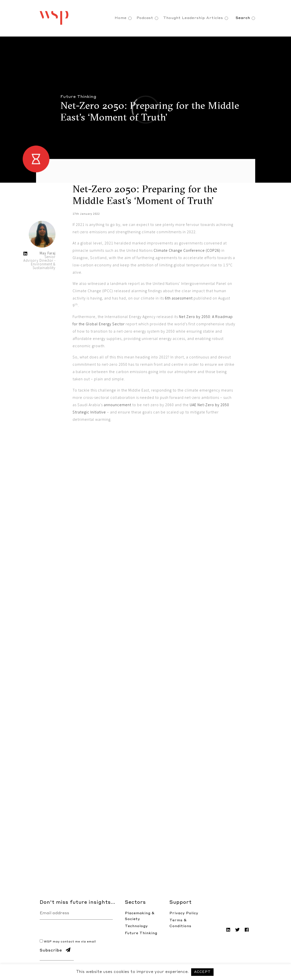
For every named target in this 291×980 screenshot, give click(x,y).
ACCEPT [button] (202, 972)
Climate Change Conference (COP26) (187, 290)
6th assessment (179, 338)
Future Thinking (141, 933)
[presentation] (77, 929)
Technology (136, 926)
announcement (117, 444)
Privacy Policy (184, 913)
